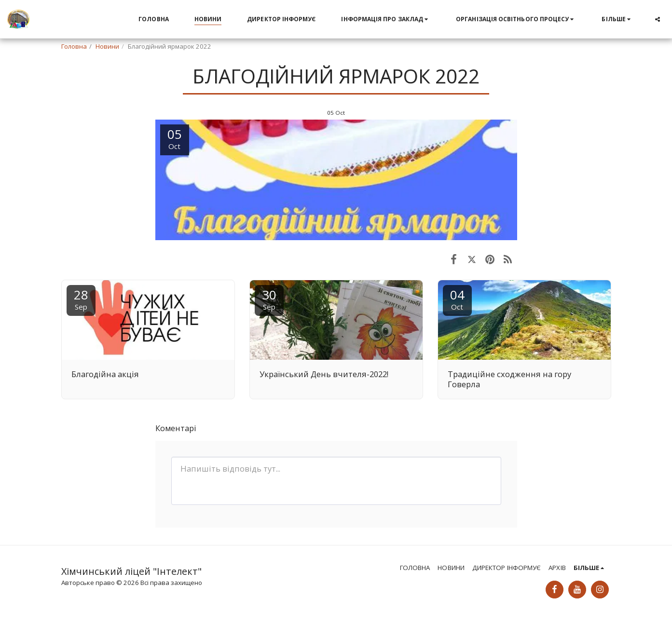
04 (457, 299)
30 (269, 299)
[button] (386, 19)
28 (81, 299)
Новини (107, 46)
